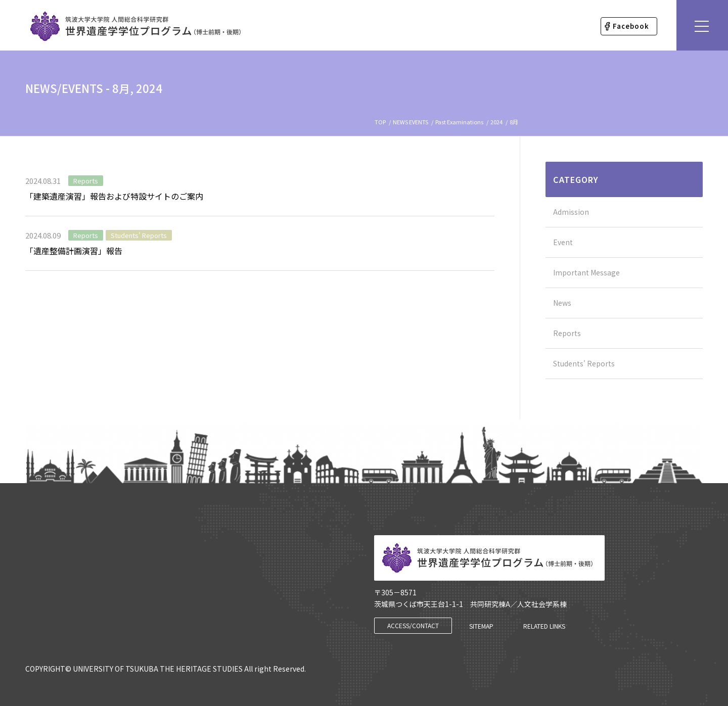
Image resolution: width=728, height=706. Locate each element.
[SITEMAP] (481, 626)
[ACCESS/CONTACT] (413, 626)
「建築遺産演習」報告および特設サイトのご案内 (114, 196)
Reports (86, 181)
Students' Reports (139, 235)
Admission (571, 212)
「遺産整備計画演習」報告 (74, 251)
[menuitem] (629, 26)
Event (563, 242)
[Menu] (702, 25)
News (562, 303)
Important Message (586, 272)
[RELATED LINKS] (544, 626)
